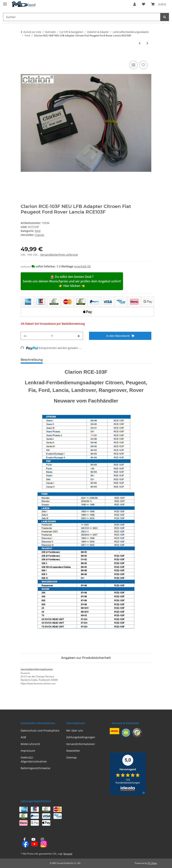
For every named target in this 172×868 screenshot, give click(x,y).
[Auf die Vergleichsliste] (133, 65)
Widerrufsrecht (30, 744)
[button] (135, 4)
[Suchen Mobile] (82, 17)
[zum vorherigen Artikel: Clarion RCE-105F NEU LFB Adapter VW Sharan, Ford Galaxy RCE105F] (140, 43)
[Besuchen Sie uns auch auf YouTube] (33, 843)
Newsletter (73, 751)
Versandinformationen (81, 744)
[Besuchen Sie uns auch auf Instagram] (42, 843)
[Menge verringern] (25, 336)
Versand (68, 854)
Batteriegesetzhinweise (36, 768)
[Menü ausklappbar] (5, 2)
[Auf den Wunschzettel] (143, 65)
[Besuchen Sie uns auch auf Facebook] (24, 843)
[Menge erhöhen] (79, 336)
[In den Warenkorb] (24, 56)
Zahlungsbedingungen (81, 737)
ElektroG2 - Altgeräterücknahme (34, 759)
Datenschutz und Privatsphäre (40, 731)
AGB (23, 737)
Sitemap (71, 757)
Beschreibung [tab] (32, 360)
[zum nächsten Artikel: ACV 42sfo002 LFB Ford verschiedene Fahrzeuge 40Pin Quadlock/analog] (147, 43)
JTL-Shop (152, 863)
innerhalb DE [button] (82, 266)
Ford (38, 231)
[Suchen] (165, 17)
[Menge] (52, 336)
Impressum (28, 751)
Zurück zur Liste (32, 32)
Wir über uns (75, 731)
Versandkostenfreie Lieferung (59, 255)
